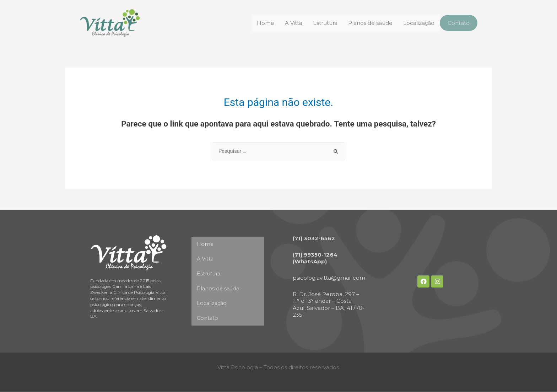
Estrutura (323, 23)
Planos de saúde (368, 23)
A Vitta (291, 23)
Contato (458, 23)
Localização (417, 23)
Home (263, 23)
